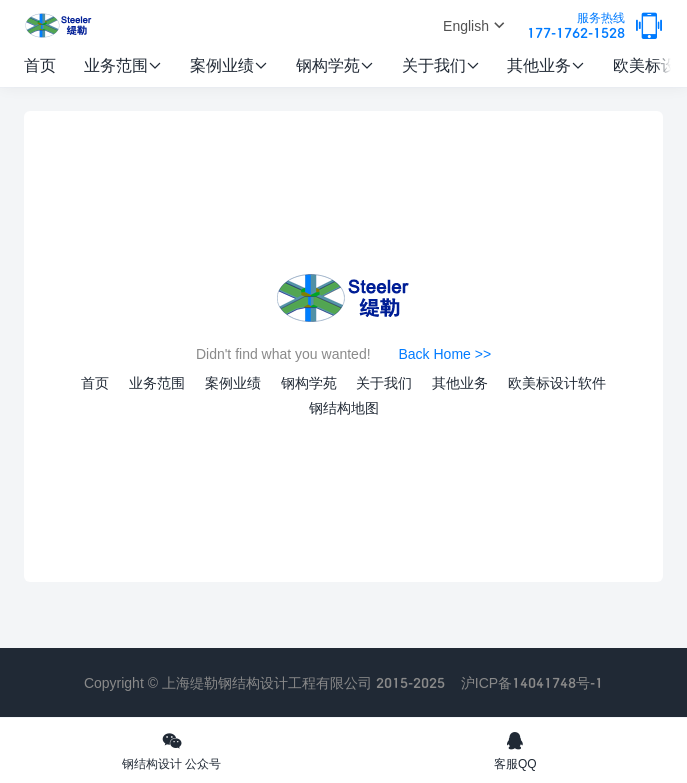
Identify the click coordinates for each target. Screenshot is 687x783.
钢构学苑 (335, 64)
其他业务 (546, 64)
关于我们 (441, 64)
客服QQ (516, 750)
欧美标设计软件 (557, 382)
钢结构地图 (344, 407)
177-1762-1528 (576, 26)
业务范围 (123, 64)
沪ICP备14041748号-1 (532, 682)
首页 (40, 64)
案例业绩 (229, 64)
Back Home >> (444, 353)
